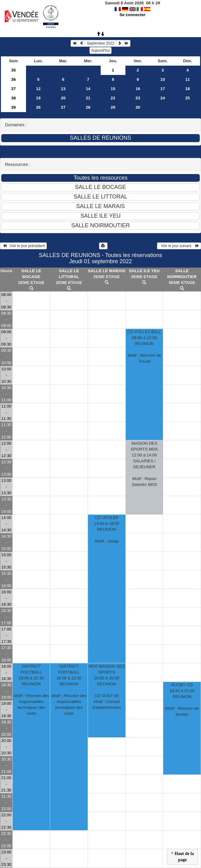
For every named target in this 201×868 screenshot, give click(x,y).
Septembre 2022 (100, 43)
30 (138, 107)
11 (188, 79)
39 (13, 107)
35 (13, 70)
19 (38, 98)
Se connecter (133, 15)
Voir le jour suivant (179, 246)
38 (13, 98)
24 (163, 98)
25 (188, 98)
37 (13, 89)
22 (113, 98)
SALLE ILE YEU (144, 271)
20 (63, 98)
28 (88, 107)
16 (138, 89)
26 (38, 107)
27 (63, 107)
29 (113, 107)
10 (163, 79)
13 (63, 89)
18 (188, 89)
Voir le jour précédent (23, 246)
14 (88, 89)
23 (138, 98)
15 (113, 89)
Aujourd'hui (101, 50)
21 (88, 98)
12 (38, 89)
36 (13, 79)
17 (163, 89)
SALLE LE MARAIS (107, 271)
